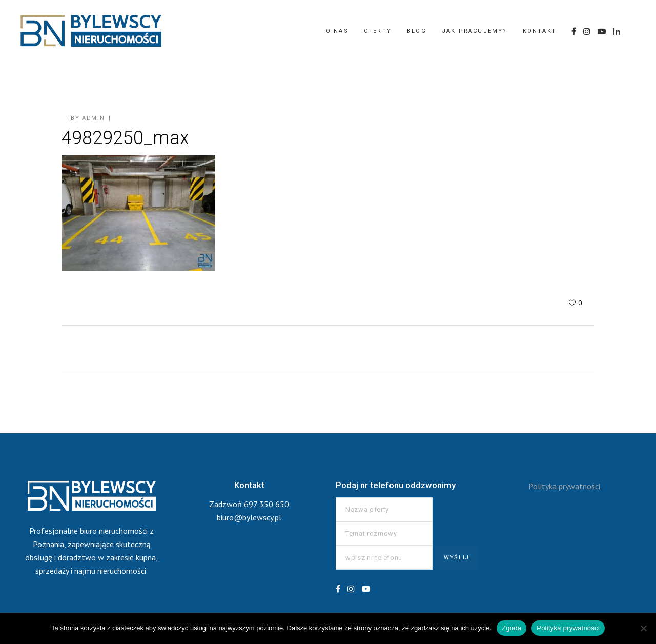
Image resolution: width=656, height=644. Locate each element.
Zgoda (511, 628)
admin (93, 118)
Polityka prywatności (564, 486)
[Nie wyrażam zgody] (643, 628)
